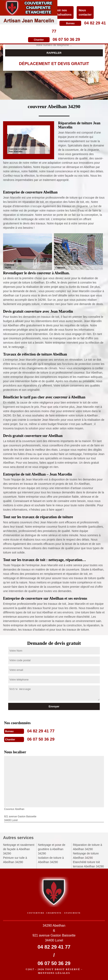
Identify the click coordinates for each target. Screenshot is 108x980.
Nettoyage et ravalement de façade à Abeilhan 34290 (19, 849)
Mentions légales (54, 973)
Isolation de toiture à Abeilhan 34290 (51, 860)
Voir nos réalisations (64, 12)
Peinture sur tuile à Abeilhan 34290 (15, 860)
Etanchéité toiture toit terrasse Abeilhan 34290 (88, 864)
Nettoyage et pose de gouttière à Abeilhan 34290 (52, 849)
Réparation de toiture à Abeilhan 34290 (88, 847)
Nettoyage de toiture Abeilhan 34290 (86, 856)
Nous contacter (85, 12)
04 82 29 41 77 (41, 731)
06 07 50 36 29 (66, 39)
